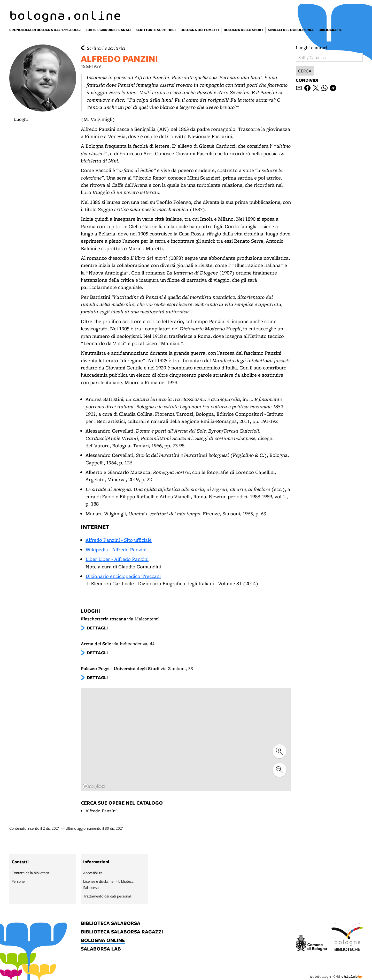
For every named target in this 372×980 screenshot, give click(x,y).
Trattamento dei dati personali (107, 896)
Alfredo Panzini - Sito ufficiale (119, 540)
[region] (186, 739)
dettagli (97, 628)
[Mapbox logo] (94, 786)
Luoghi (21, 119)
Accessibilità (93, 873)
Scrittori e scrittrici (106, 48)
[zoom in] (280, 751)
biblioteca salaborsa (111, 923)
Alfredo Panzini (101, 811)
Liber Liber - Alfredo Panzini (117, 559)
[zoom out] (280, 770)
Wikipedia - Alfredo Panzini (116, 550)
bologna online (103, 941)
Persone (18, 881)
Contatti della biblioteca (30, 873)
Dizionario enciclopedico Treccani (123, 576)
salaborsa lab (101, 949)
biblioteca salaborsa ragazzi (122, 932)
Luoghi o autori (311, 47)
